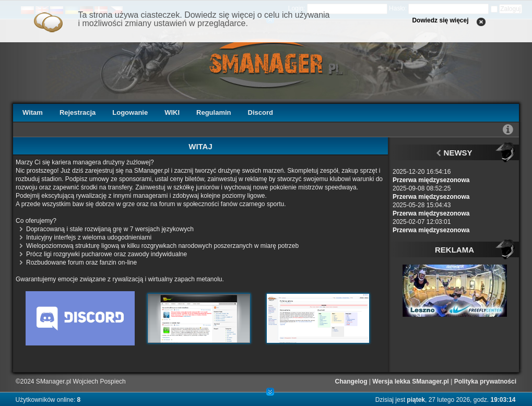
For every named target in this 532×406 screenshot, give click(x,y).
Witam (33, 112)
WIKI (172, 112)
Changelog (351, 381)
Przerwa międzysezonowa (431, 180)
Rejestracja (78, 112)
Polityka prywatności (485, 381)
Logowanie (130, 112)
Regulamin (214, 112)
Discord (261, 112)
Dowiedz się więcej (440, 20)
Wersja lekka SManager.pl (411, 381)
